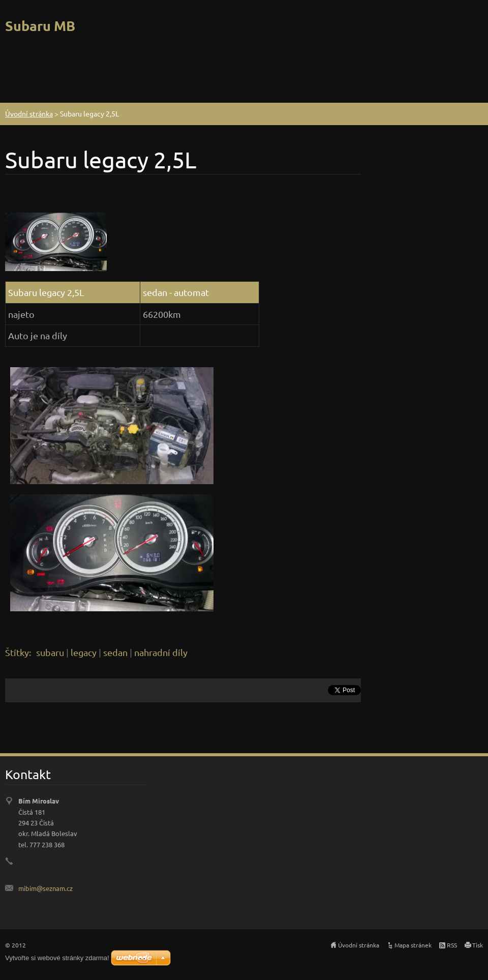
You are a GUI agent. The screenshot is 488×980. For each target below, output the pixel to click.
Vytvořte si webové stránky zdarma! (57, 958)
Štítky (17, 652)
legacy (84, 652)
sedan (115, 652)
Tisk (478, 945)
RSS (452, 945)
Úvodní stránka (29, 113)
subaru (50, 652)
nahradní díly (161, 652)
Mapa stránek (413, 945)
